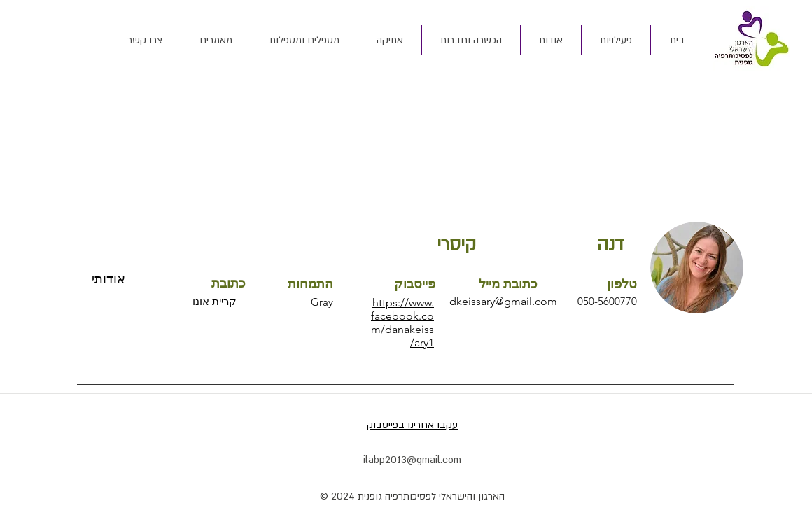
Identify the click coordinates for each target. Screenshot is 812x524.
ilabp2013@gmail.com (412, 460)
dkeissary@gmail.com (503, 301)
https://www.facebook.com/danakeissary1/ (402, 323)
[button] (551, 40)
